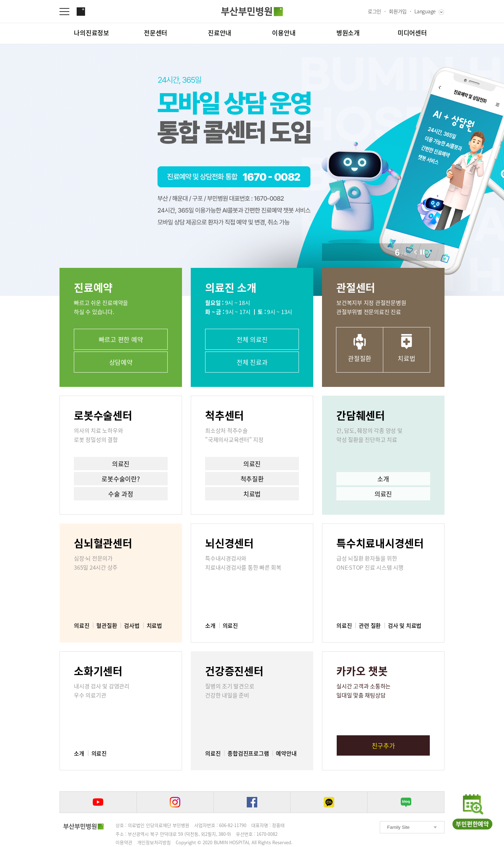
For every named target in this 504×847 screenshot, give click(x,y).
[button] (415, 252)
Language (425, 11)
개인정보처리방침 (154, 842)
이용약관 (124, 842)
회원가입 (398, 11)
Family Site (398, 827)
